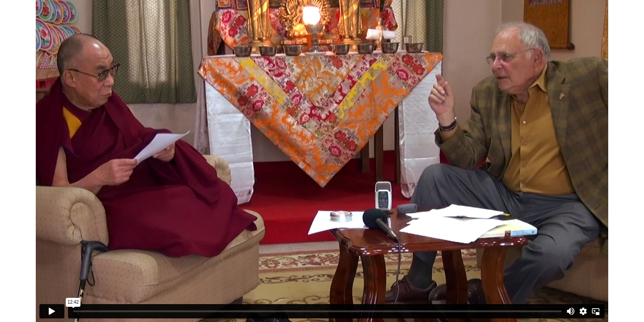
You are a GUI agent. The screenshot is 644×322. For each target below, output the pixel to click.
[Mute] (571, 311)
